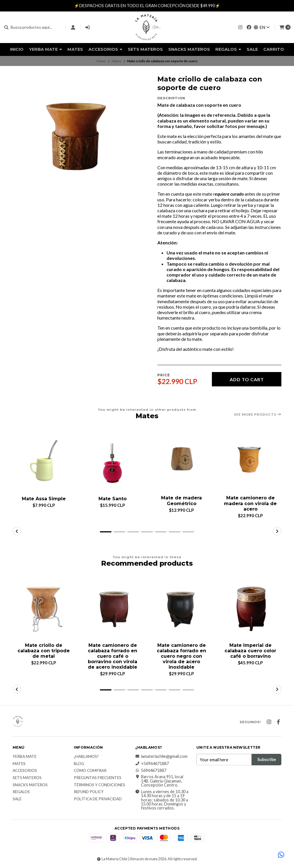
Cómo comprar (90, 771)
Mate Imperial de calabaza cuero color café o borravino (250, 651)
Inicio (17, 49)
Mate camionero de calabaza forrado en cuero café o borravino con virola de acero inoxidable (113, 656)
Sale (252, 49)
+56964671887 (152, 764)
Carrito (274, 49)
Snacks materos (189, 49)
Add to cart (247, 379)
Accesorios (105, 49)
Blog (79, 764)
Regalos (228, 49)
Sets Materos (145, 49)
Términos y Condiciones (99, 785)
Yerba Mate (46, 49)
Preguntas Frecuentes (98, 778)
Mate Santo (113, 499)
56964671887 (151, 770)
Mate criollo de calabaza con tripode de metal (44, 651)
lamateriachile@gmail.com (161, 756)
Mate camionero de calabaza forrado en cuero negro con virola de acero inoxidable (181, 656)
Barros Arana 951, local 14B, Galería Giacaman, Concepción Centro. (159, 781)
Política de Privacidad (98, 799)
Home (101, 61)
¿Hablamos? (86, 757)
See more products (258, 414)
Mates (75, 49)
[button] (106, 532)
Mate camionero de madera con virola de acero (250, 503)
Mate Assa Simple (44, 499)
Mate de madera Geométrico (181, 501)
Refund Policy (89, 792)
